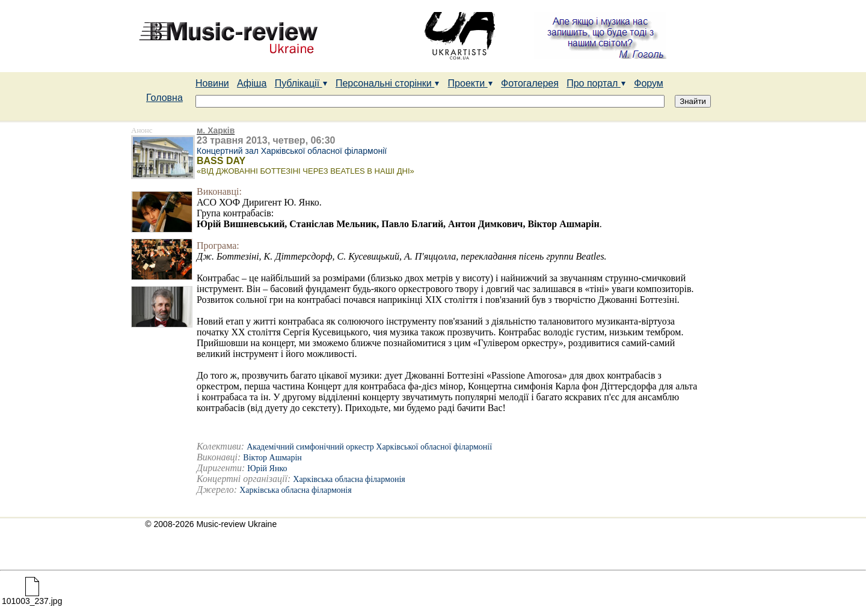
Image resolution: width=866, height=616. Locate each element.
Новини (212, 83)
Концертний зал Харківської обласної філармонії (292, 151)
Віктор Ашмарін (272, 458)
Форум (649, 83)
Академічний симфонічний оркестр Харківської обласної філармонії (369, 447)
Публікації (301, 83)
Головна (164, 98)
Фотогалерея (530, 83)
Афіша (252, 83)
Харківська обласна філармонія (349, 479)
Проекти (471, 83)
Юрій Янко (267, 468)
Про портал (596, 83)
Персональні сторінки (388, 83)
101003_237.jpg (32, 597)
